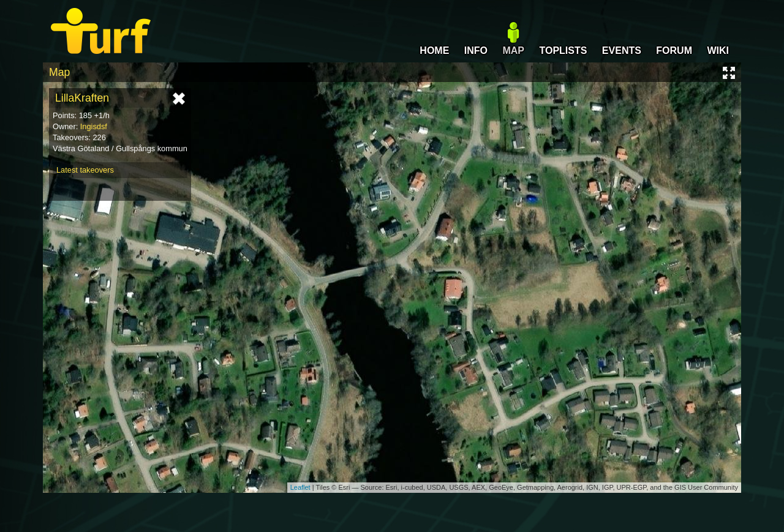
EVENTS (622, 51)
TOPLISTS (563, 51)
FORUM (674, 51)
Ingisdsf (94, 126)
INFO (476, 51)
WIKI (718, 51)
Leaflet (300, 487)
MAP (513, 51)
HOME (434, 51)
